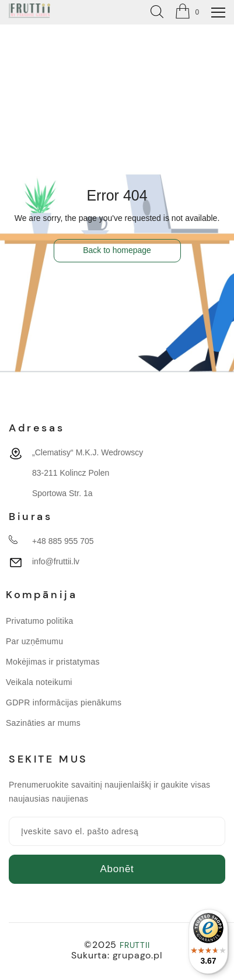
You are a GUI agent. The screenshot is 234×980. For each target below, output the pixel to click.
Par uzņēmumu (34, 641)
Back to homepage (117, 250)
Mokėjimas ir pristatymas (53, 662)
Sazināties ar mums (43, 723)
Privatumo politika (40, 621)
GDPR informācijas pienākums (64, 702)
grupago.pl (138, 955)
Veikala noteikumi (39, 682)
